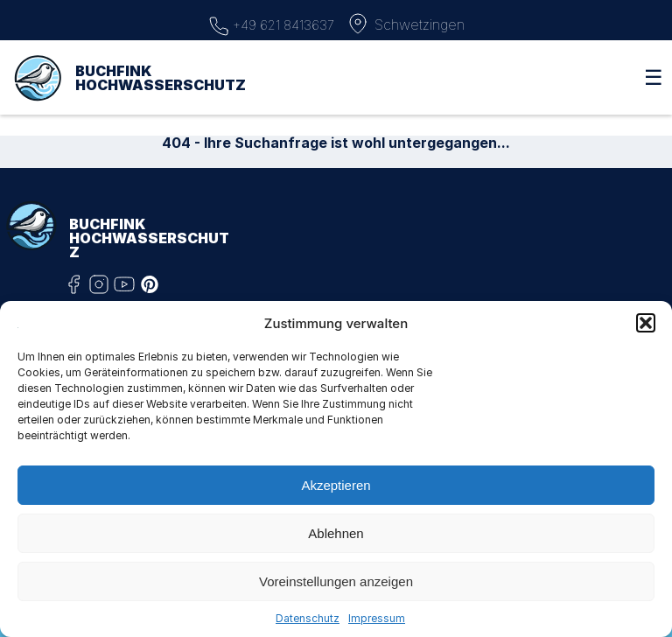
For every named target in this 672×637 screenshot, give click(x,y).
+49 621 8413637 (271, 24)
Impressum (377, 618)
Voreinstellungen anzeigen (336, 581)
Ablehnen (336, 533)
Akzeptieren (336, 485)
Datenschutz (308, 618)
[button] (646, 323)
